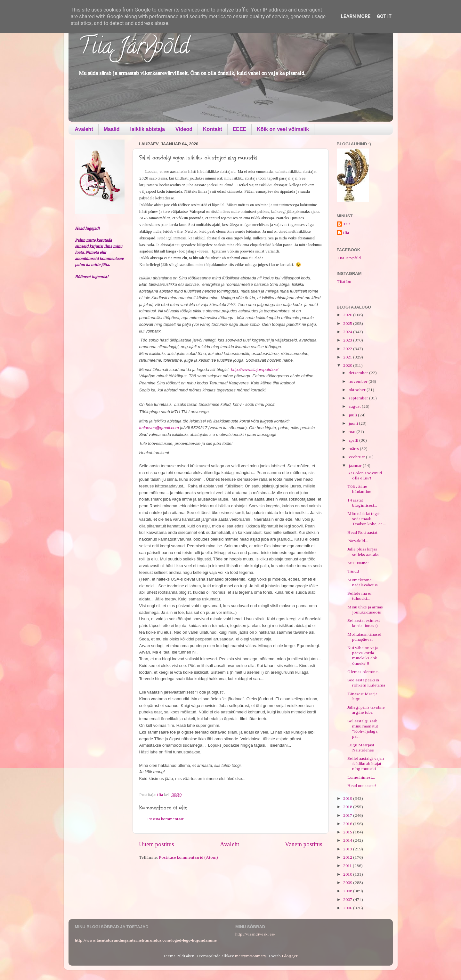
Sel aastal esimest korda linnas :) (364, 623)
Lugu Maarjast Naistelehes (361, 747)
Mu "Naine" (358, 563)
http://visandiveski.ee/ (255, 934)
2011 (348, 866)
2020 (348, 365)
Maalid (112, 129)
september (359, 398)
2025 (348, 323)
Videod (184, 129)
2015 (348, 832)
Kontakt (213, 129)
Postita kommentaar (166, 819)
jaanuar (356, 466)
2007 (348, 900)
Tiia (347, 224)
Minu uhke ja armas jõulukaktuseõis (365, 610)
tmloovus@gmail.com (159, 428)
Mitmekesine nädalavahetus (363, 582)
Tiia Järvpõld (134, 48)
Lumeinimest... (361, 777)
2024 (348, 332)
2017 (348, 815)
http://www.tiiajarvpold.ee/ (254, 370)
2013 (348, 849)
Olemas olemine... (364, 672)
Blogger (290, 956)
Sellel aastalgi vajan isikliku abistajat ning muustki (366, 763)
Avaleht (84, 129)
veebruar (357, 457)
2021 (348, 357)
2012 (348, 857)
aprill (354, 440)
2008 (348, 891)
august (355, 406)
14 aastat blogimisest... (362, 503)
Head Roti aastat (362, 532)
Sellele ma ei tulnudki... (359, 596)
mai (352, 432)
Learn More (356, 16)
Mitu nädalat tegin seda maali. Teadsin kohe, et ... (367, 519)
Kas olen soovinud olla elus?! (365, 475)
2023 (348, 340)
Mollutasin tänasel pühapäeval (364, 637)
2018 (348, 807)
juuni (354, 423)
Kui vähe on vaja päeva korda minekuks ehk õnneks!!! (363, 655)
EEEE (240, 129)
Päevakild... (358, 541)
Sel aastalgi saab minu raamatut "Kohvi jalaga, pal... (363, 729)
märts (354, 449)
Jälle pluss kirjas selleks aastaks (363, 552)
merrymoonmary (251, 956)
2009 (348, 883)
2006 (348, 908)
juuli (353, 415)
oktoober (358, 390)
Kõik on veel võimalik (283, 129)
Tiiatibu (344, 281)
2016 (348, 824)
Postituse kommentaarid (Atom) (188, 857)
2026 (348, 315)
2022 (348, 349)
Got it (384, 16)
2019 (348, 798)
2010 (348, 874)
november (359, 381)
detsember (359, 373)
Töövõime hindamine (359, 489)
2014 (348, 840)
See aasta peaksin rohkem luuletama (366, 683)
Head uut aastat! (362, 786)
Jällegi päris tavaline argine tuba (366, 710)
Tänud (353, 571)
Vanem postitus (304, 844)
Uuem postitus (157, 844)
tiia (346, 233)
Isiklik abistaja (148, 129)
